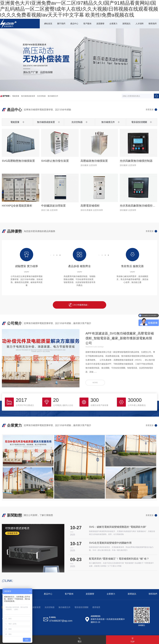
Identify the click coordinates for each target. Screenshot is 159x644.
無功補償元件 (53, 96)
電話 (79, 639)
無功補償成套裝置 (28, 96)
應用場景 (96, 608)
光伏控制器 (41, 96)
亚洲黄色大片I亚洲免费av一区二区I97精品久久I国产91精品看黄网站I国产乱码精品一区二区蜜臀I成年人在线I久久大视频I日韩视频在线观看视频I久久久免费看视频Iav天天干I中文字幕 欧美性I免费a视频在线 (79, 9)
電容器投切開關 (81, 608)
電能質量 (16, 96)
